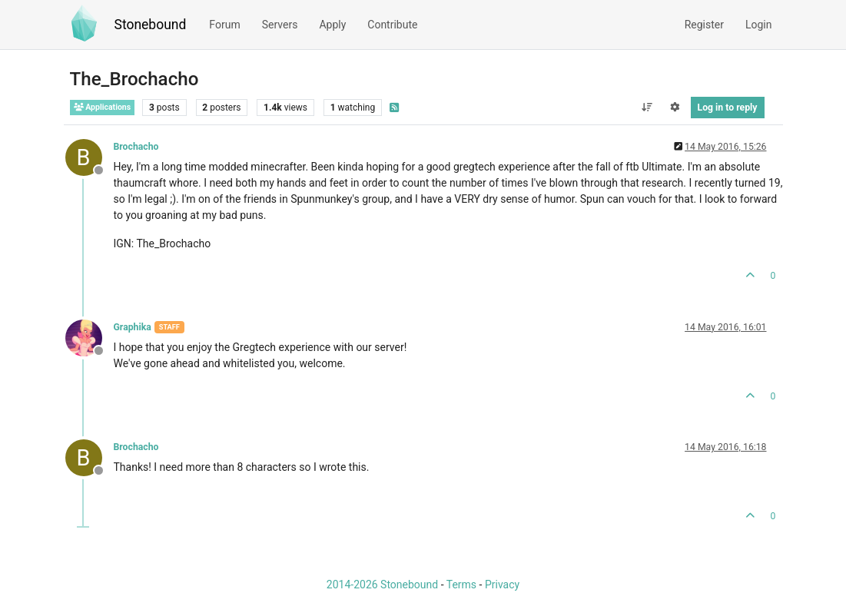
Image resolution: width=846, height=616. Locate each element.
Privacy (502, 585)
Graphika (133, 327)
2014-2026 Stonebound (382, 585)
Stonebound (151, 25)
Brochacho (136, 147)
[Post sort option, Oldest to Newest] (647, 108)
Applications (103, 107)
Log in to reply (728, 108)
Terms (461, 585)
